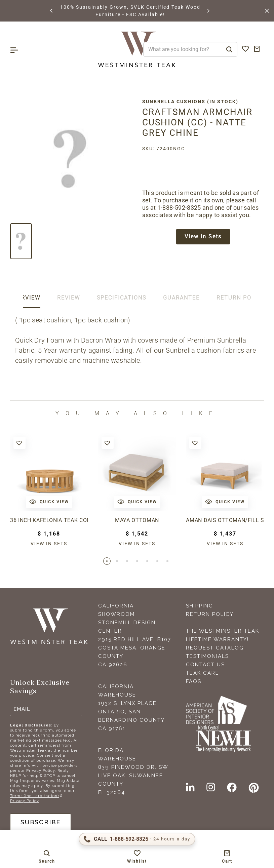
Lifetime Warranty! (217, 639)
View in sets (49, 544)
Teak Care (203, 673)
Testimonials (207, 656)
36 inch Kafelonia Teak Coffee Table (49, 520)
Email (22, 709)
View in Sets (203, 236)
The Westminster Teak (223, 631)
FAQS (194, 681)
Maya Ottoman (137, 520)
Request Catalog (215, 648)
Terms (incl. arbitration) (34, 796)
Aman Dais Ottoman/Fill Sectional (225, 520)
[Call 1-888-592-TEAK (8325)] (137, 839)
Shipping (200, 606)
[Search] (229, 49)
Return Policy (210, 614)
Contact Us (205, 665)
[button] (52, 11)
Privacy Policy (25, 801)
